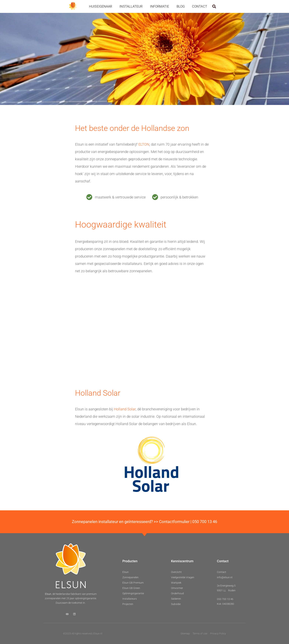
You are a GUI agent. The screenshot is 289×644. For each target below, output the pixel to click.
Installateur (131, 6)
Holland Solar (125, 409)
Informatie (160, 6)
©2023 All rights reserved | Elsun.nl (83, 634)
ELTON (144, 144)
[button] (214, 6)
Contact (200, 6)
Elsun (48, 594)
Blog (181, 6)
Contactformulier (174, 522)
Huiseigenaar (101, 6)
